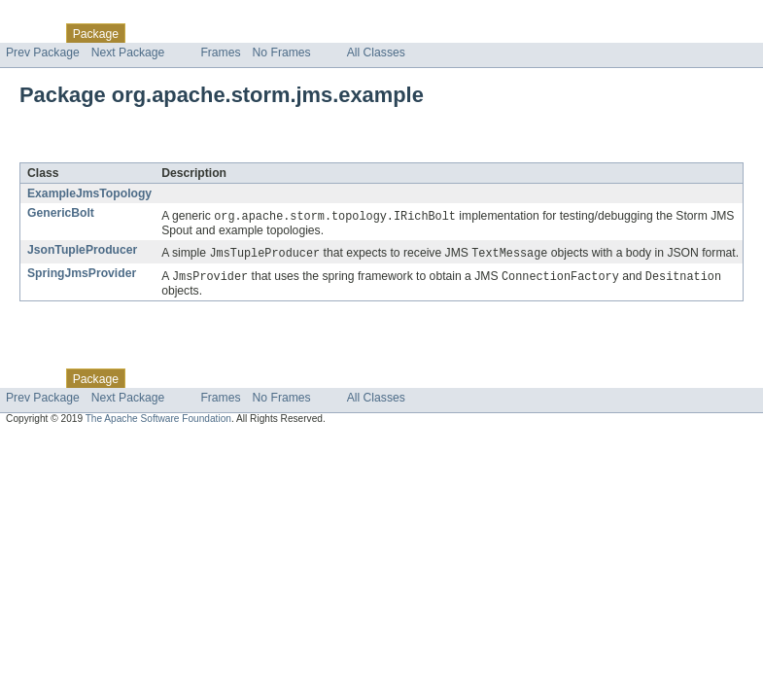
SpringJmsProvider (82, 275)
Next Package (128, 52)
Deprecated (277, 33)
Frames (220, 52)
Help (371, 33)
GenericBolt (61, 213)
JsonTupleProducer (82, 251)
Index (332, 33)
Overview (31, 33)
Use (188, 33)
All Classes (376, 52)
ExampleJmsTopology (89, 193)
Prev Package (43, 52)
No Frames (282, 52)
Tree (222, 33)
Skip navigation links (53, 17)
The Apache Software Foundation (158, 421)
